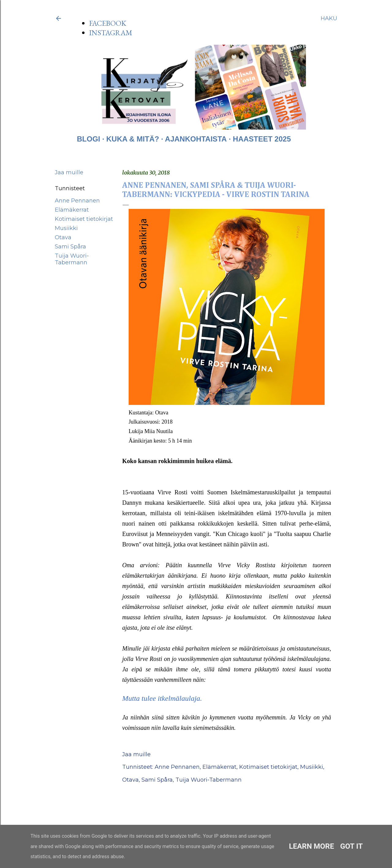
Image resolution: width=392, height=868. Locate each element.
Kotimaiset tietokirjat (84, 219)
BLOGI (89, 139)
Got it (352, 846)
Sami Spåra (70, 247)
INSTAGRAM (111, 33)
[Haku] (329, 18)
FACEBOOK (108, 23)
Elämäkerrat (72, 210)
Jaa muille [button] (69, 172)
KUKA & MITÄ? (133, 139)
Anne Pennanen (77, 201)
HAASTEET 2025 (262, 139)
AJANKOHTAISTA (196, 139)
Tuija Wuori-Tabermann (72, 259)
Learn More (311, 846)
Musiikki (66, 228)
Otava (63, 237)
